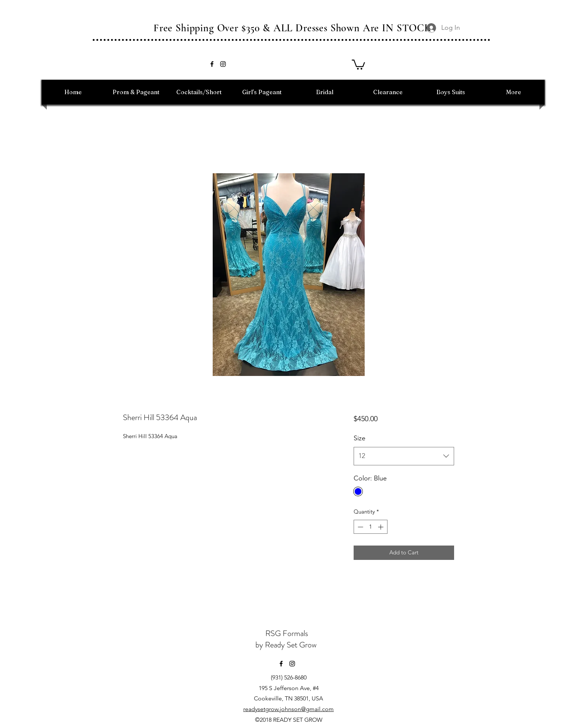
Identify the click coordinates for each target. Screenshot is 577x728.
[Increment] (381, 527)
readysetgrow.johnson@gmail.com (288, 709)
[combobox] (404, 456)
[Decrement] (360, 527)
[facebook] (212, 64)
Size (360, 438)
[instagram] (223, 64)
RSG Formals (287, 633)
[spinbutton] (370, 527)
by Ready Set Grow (287, 645)
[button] (358, 64)
